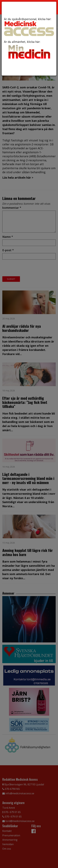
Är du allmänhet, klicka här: (29, 50)
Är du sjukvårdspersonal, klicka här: (29, 27)
